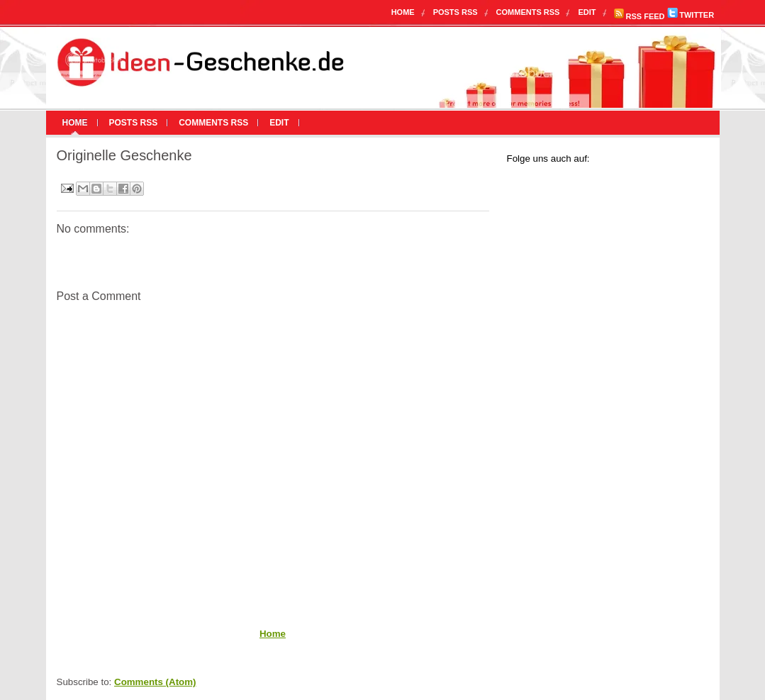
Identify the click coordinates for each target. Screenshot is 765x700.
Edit (587, 12)
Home (403, 12)
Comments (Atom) (155, 682)
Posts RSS (456, 12)
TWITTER (691, 15)
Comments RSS (528, 12)
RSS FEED (639, 16)
